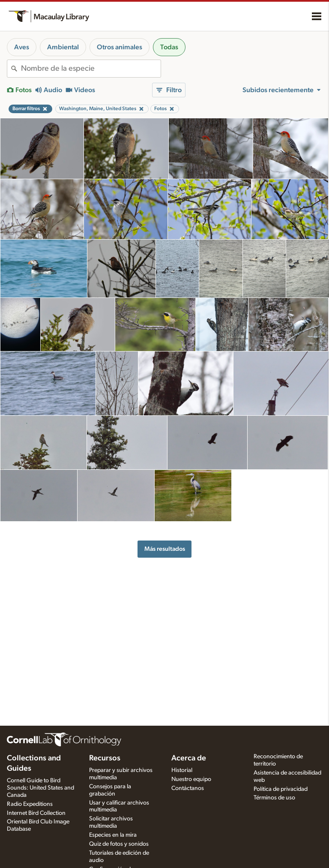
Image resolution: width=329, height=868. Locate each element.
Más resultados (165, 549)
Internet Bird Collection (36, 813)
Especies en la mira (113, 835)
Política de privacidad (281, 789)
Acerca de (189, 758)
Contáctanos (188, 788)
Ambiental (63, 47)
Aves (22, 47)
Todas (169, 47)
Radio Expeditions (30, 804)
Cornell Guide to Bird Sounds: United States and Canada (40, 788)
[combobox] (91, 69)
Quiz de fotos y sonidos (119, 844)
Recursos (105, 758)
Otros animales (120, 47)
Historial (182, 770)
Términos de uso (274, 798)
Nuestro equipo (191, 779)
